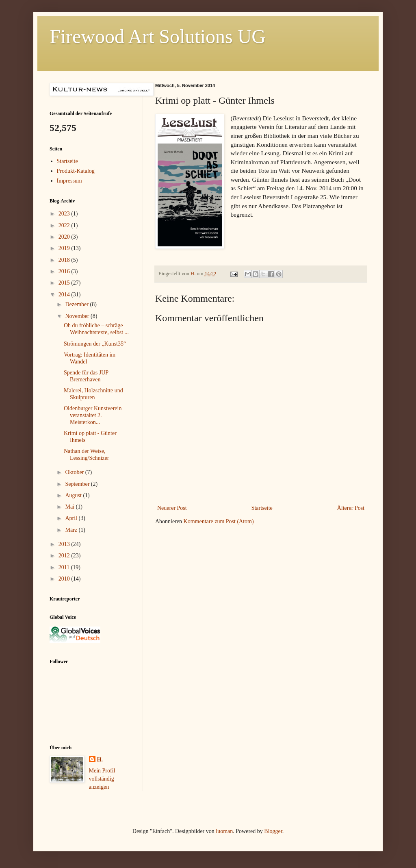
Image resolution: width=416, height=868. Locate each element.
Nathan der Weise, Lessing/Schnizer (86, 455)
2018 (65, 260)
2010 (65, 579)
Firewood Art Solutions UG (158, 36)
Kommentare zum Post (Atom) (219, 521)
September (78, 484)
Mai (70, 507)
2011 (65, 567)
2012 (65, 556)
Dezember (77, 304)
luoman (224, 831)
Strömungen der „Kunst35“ (95, 344)
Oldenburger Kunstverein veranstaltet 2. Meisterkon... (93, 415)
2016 (65, 271)
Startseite (262, 508)
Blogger (273, 831)
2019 (65, 248)
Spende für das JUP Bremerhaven (86, 376)
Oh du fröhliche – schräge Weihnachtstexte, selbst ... (96, 329)
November (78, 316)
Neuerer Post (172, 508)
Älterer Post (351, 508)
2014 (65, 295)
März (72, 530)
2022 (65, 225)
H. (100, 760)
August (74, 495)
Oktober (75, 472)
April (72, 518)
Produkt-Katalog (76, 171)
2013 (65, 544)
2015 (65, 283)
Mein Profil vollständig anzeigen (102, 779)
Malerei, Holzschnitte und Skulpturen (93, 394)
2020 (65, 237)
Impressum (69, 181)
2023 (65, 214)
